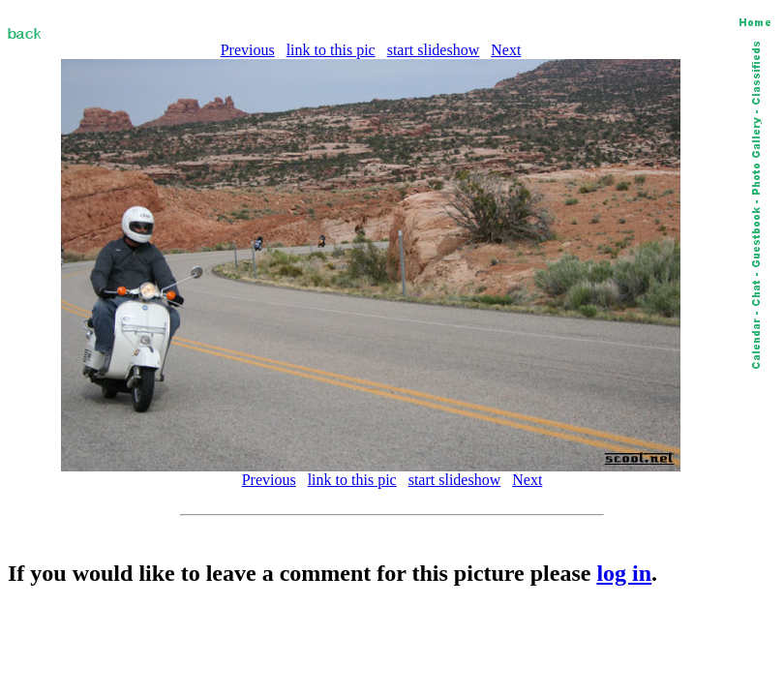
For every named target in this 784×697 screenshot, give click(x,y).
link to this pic (331, 50)
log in (624, 573)
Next (506, 50)
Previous (248, 50)
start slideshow (434, 50)
